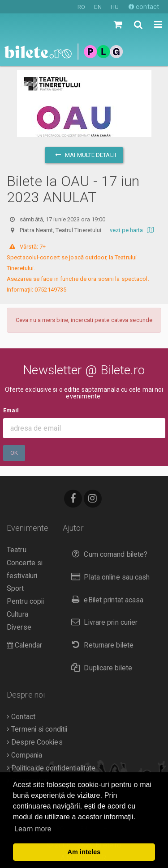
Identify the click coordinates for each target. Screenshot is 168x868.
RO (81, 7)
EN (98, 7)
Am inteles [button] (84, 852)
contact (144, 7)
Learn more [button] (33, 829)
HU (115, 7)
